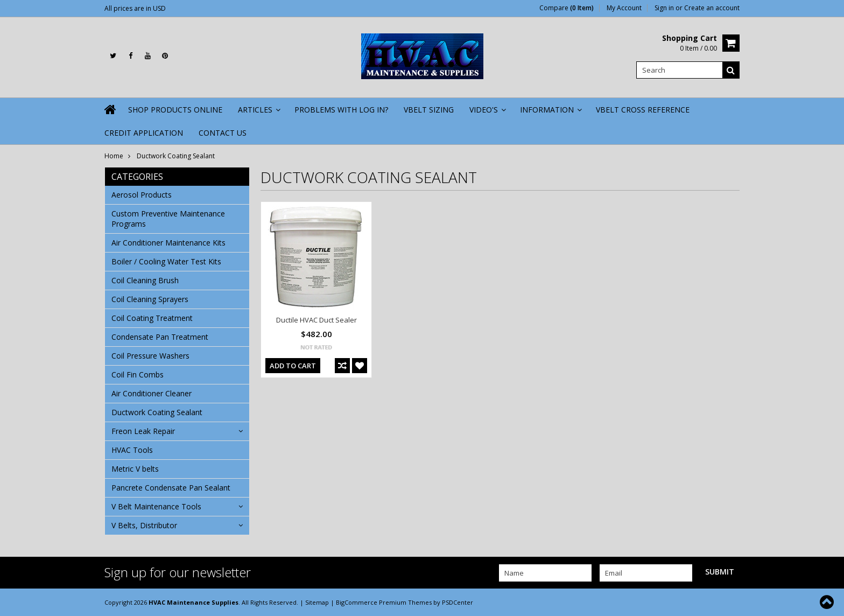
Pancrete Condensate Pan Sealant (171, 488)
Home (114, 156)
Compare (567, 8)
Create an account (712, 8)
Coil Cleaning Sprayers (150, 299)
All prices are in (135, 8)
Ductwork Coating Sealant (157, 412)
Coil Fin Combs (138, 374)
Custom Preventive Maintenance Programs (168, 219)
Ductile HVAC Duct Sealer (316, 320)
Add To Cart (293, 366)
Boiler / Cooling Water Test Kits (166, 261)
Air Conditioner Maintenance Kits (168, 243)
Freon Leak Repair (143, 431)
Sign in (664, 8)
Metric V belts (135, 469)
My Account (624, 8)
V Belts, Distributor (144, 525)
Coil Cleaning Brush (145, 280)
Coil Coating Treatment (152, 318)
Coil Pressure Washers (150, 356)
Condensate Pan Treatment (160, 337)
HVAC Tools (132, 450)
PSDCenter (458, 602)
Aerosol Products (142, 195)
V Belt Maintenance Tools (156, 506)
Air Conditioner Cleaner (152, 393)
